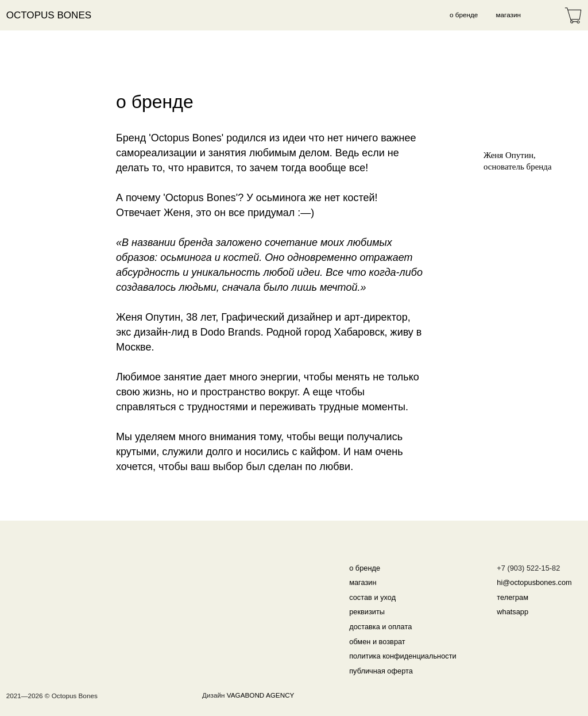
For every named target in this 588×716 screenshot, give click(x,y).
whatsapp (512, 612)
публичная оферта (381, 671)
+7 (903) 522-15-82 (528, 568)
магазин (508, 15)
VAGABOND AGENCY (261, 695)
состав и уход (372, 597)
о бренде (464, 15)
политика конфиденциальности (403, 656)
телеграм (512, 597)
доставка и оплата (380, 627)
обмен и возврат (377, 642)
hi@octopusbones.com (534, 582)
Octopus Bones (49, 15)
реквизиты (367, 612)
